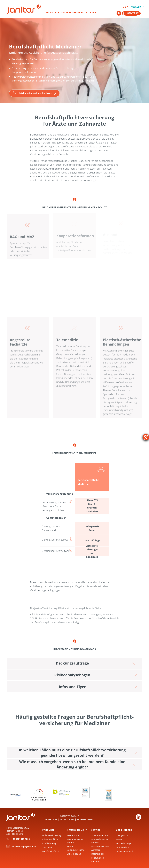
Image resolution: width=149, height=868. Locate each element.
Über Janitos (122, 835)
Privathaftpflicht (50, 839)
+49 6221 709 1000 (21, 839)
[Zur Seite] (34, 93)
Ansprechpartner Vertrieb (100, 841)
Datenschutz (67, 819)
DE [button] (124, 7)
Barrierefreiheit (86, 819)
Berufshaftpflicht (51, 851)
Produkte (52, 12)
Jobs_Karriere (122, 847)
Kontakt (92, 12)
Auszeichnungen (124, 843)
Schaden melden (100, 835)
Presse (119, 839)
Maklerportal (73, 835)
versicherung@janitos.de (24, 846)
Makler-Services (72, 12)
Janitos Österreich (125, 851)
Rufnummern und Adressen (100, 848)
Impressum (51, 819)
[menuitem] (52, 14)
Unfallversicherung (52, 835)
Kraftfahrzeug (49, 843)
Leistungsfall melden (98, 859)
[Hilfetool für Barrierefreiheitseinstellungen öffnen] (146, 437)
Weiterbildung (74, 854)
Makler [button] (135, 7)
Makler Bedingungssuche (76, 848)
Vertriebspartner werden (75, 841)
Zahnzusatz (48, 847)
